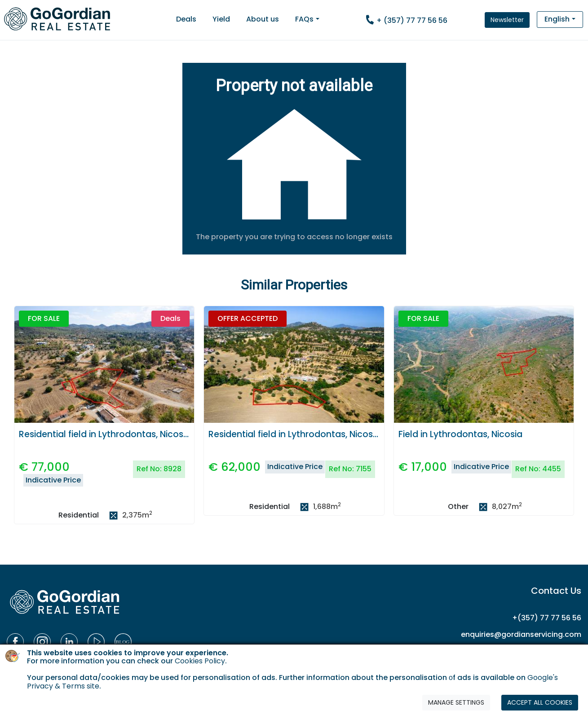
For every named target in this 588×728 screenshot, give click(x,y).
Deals (186, 19)
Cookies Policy (200, 661)
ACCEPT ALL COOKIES (540, 702)
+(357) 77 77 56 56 (547, 618)
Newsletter (507, 20)
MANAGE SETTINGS (456, 702)
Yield (221, 19)
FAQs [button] (304, 19)
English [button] (557, 19)
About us (263, 19)
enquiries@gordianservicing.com (521, 634)
